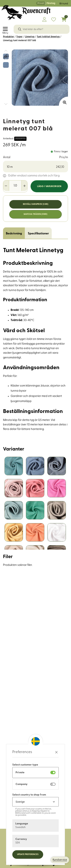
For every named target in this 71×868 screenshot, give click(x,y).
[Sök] (20, 29)
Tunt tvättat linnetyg (48, 37)
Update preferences (28, 855)
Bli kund (64, 4)
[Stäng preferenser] (56, 752)
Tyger (19, 37)
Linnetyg (30, 37)
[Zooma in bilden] (63, 101)
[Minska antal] (6, 186)
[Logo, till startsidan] (26, 13)
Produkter (9, 37)
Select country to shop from (29, 795)
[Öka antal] (24, 186)
